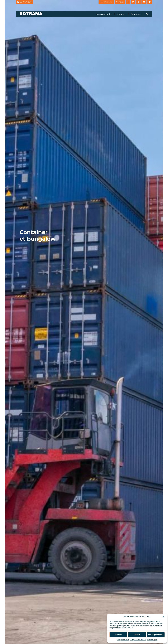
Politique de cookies (123, 640)
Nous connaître (104, 14)
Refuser (137, 635)
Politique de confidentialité (138, 640)
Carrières (135, 14)
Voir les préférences (156, 635)
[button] (163, 617)
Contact (115, 2)
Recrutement (100, 2)
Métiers (120, 14)
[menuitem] (103, 14)
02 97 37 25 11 (25, 2)
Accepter (118, 635)
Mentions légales (152, 640)
